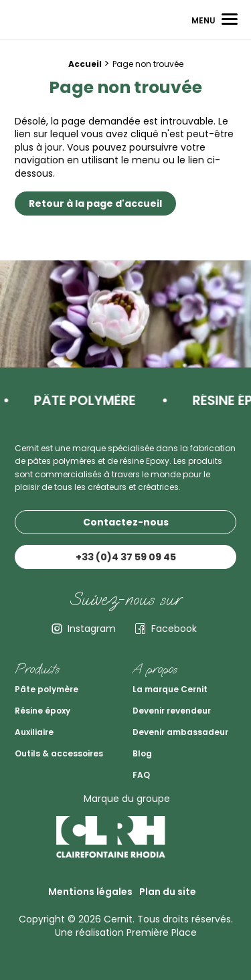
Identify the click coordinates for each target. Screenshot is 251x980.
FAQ (141, 775)
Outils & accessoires (59, 753)
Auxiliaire (34, 732)
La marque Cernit (170, 689)
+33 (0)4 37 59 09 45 (126, 557)
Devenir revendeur (172, 711)
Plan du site (168, 892)
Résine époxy (43, 711)
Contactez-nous (126, 522)
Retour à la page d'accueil (95, 203)
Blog (142, 753)
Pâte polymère (47, 689)
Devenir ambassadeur (180, 732)
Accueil (85, 64)
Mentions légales (90, 892)
